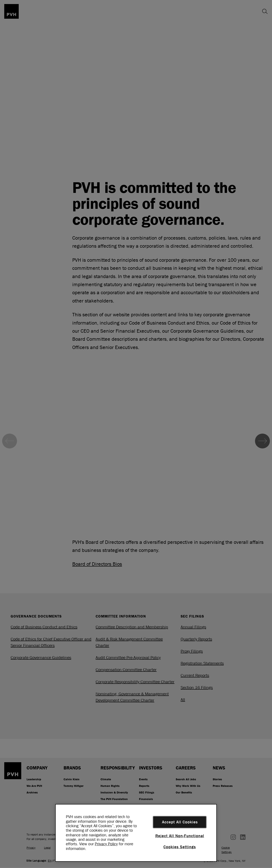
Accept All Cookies (180, 822)
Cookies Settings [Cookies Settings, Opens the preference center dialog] (180, 847)
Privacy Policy (106, 844)
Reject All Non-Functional (180, 836)
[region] (136, 833)
